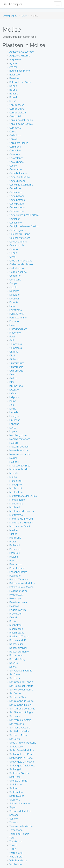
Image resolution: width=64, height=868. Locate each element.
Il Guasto (14, 394)
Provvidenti (15, 614)
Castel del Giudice (20, 177)
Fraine (13, 325)
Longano (14, 424)
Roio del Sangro (18, 659)
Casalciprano (17, 162)
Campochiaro (17, 109)
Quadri (13, 618)
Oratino (13, 534)
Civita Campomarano (21, 261)
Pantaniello (15, 545)
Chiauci (13, 253)
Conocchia (15, 280)
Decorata (14, 291)
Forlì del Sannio (18, 318)
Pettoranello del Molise (22, 583)
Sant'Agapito (16, 747)
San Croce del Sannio (21, 682)
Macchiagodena (18, 435)
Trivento (14, 845)
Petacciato (15, 576)
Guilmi (13, 378)
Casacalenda (16, 158)
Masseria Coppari (19, 447)
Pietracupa (15, 599)
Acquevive (15, 59)
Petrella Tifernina (19, 580)
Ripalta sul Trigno (19, 637)
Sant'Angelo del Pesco (22, 754)
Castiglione (16, 223)
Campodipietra (18, 113)
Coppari (14, 283)
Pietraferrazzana (18, 602)
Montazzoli (16, 488)
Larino (13, 409)
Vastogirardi (16, 853)
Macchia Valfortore (20, 439)
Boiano (13, 86)
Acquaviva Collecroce (22, 52)
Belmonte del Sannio (21, 82)
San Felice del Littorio (21, 686)
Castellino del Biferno (21, 185)
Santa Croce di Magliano (23, 743)
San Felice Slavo (18, 697)
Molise (13, 477)
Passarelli (15, 553)
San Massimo (17, 724)
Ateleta (13, 67)
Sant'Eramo (16, 785)
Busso (13, 101)
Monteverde (16, 515)
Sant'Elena (15, 777)
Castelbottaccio (18, 173)
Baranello (15, 75)
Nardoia (14, 530)
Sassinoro (15, 800)
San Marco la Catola (20, 720)
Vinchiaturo (16, 864)
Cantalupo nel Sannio (21, 124)
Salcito (13, 667)
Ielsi (12, 382)
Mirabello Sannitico (20, 469)
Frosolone (15, 333)
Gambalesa (16, 344)
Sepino (13, 807)
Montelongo (16, 504)
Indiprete (14, 397)
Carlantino (15, 135)
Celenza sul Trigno (20, 234)
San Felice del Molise (21, 690)
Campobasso (17, 105)
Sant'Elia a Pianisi (18, 781)
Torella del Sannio (19, 834)
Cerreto (14, 249)
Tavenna (14, 823)
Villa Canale (16, 857)
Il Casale (14, 390)
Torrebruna (15, 842)
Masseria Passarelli (20, 454)
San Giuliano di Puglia (21, 712)
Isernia (13, 401)
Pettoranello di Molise (21, 587)
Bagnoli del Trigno (20, 71)
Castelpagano (17, 196)
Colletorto (15, 276)
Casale (13, 166)
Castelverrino (17, 211)
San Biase (15, 674)
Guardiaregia (16, 371)
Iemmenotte (16, 386)
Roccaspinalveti (18, 648)
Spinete (13, 819)
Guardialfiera (16, 367)
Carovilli (14, 139)
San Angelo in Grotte (21, 671)
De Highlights (12, 4)
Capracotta (15, 128)
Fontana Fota (16, 314)
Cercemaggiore (18, 242)
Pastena (14, 557)
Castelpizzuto (17, 204)
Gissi (12, 356)
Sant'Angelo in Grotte (21, 758)
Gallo (12, 340)
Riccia (13, 621)
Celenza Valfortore (20, 238)
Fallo (12, 306)
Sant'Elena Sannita (19, 773)
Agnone (14, 63)
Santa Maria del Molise (22, 750)
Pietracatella (16, 595)
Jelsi (12, 405)
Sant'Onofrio (16, 792)
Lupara (13, 431)
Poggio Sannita (18, 610)
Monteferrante (17, 500)
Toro (12, 838)
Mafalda (14, 443)
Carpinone (15, 147)
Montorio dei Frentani (21, 519)
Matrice (13, 458)
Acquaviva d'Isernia (20, 56)
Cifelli (12, 257)
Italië (24, 16)
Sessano (14, 815)
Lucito (13, 428)
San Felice (15, 693)
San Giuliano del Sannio (22, 709)
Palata (13, 542)
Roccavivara (16, 655)
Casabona (15, 154)
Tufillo (13, 849)
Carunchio (15, 151)
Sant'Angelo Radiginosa (22, 766)
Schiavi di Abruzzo (20, 804)
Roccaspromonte (19, 652)
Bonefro (14, 94)
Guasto (13, 375)
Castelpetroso (17, 200)
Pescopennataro (18, 572)
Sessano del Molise (20, 811)
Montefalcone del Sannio (23, 496)
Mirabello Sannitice (20, 466)
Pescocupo (16, 564)
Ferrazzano (16, 310)
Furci (12, 337)
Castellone (15, 188)
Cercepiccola (17, 245)
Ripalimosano (17, 633)
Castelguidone (17, 181)
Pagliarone (15, 538)
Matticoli (14, 462)
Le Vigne (14, 416)
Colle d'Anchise (18, 272)
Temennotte (16, 830)
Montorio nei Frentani (21, 523)
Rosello (14, 663)
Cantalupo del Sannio (21, 120)
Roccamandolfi (18, 640)
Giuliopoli (15, 359)
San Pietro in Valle (19, 731)
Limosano (15, 420)
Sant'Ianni (14, 788)
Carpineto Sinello (19, 143)
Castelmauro (16, 192)
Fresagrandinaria (18, 329)
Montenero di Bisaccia (22, 511)
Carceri (13, 132)
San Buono (15, 678)
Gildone (14, 352)
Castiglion (15, 219)
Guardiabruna (17, 363)
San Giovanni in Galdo (22, 701)
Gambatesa (16, 348)
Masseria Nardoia (19, 450)
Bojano (13, 90)
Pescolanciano (17, 568)
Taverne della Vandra (21, 826)
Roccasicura (16, 644)
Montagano (16, 485)
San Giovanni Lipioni (20, 705)
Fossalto (14, 321)
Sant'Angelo (16, 769)
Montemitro (16, 507)
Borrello (14, 97)
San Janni (15, 716)
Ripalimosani (16, 629)
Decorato (15, 295)
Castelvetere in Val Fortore (24, 215)
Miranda (14, 473)
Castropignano (17, 230)
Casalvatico (16, 169)
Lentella (14, 412)
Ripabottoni (16, 625)
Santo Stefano (17, 796)
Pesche (13, 561)
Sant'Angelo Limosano (22, 762)
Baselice (14, 78)
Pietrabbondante (18, 591)
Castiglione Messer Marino (24, 226)
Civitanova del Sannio (21, 264)
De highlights (10, 16)
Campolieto (16, 116)
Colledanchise (17, 268)
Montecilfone (17, 492)
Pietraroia (14, 606)
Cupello (14, 287)
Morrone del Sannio (20, 526)
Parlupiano (15, 549)
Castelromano (17, 207)
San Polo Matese (19, 735)
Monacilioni (16, 481)
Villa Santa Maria (18, 861)
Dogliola (14, 299)
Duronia (14, 302)
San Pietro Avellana (20, 728)
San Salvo (15, 739)
